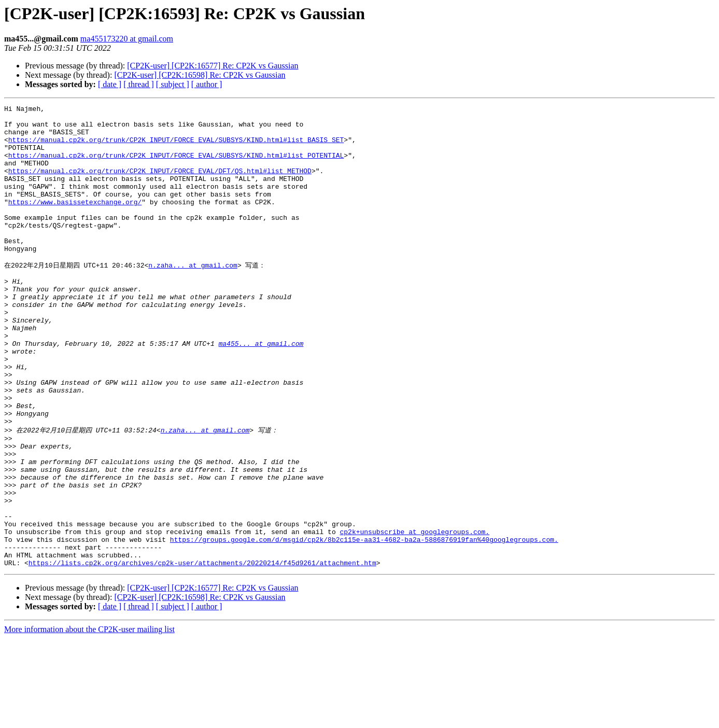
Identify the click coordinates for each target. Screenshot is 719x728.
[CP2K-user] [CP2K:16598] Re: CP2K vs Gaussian (200, 75)
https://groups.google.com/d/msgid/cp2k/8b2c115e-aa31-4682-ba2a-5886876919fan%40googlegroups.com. (364, 624)
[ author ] (207, 84)
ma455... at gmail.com (261, 390)
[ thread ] (139, 84)
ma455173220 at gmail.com (127, 39)
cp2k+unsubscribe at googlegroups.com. (414, 615)
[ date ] (110, 84)
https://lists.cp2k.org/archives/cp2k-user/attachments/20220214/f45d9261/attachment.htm (202, 652)
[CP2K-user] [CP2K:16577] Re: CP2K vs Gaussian (213, 66)
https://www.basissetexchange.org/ (75, 222)
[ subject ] (173, 84)
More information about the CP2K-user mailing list (89, 719)
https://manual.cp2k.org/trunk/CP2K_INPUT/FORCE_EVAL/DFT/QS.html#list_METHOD (160, 185)
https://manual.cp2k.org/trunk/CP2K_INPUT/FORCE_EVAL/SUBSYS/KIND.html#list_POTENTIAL (176, 166)
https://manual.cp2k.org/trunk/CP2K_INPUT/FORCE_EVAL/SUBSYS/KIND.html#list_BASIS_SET (176, 147)
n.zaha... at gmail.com (193, 297)
